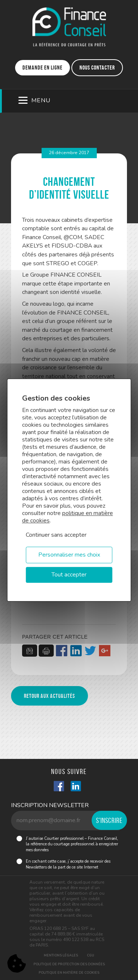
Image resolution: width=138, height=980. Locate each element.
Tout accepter (69, 575)
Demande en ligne (43, 68)
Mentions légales (61, 955)
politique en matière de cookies (68, 517)
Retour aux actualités (49, 696)
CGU (91, 955)
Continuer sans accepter (56, 535)
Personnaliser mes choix (69, 555)
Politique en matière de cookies (69, 973)
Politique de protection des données (69, 964)
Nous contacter (97, 68)
